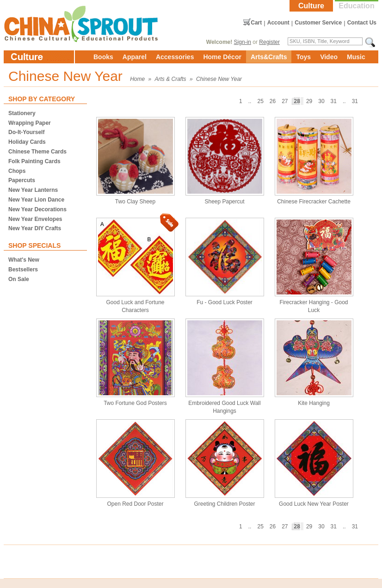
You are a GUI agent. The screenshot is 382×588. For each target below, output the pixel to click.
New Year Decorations (37, 209)
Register (269, 42)
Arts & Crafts (171, 79)
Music (356, 57)
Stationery (22, 113)
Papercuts (22, 180)
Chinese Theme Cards (37, 152)
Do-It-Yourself (26, 132)
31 (355, 101)
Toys (303, 57)
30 (321, 101)
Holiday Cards (27, 142)
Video (329, 57)
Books (103, 57)
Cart (256, 23)
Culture (311, 6)
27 (285, 101)
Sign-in (243, 42)
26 (273, 101)
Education (356, 6)
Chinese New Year (219, 79)
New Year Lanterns (33, 190)
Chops (17, 171)
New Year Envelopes (35, 219)
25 (260, 101)
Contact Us (362, 23)
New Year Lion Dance (36, 200)
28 (297, 101)
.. (344, 101)
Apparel (135, 57)
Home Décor (222, 57)
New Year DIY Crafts (35, 228)
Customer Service (318, 23)
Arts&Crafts (269, 57)
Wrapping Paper (30, 123)
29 (309, 101)
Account (278, 23)
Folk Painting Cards (34, 161)
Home (137, 79)
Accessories (175, 57)
